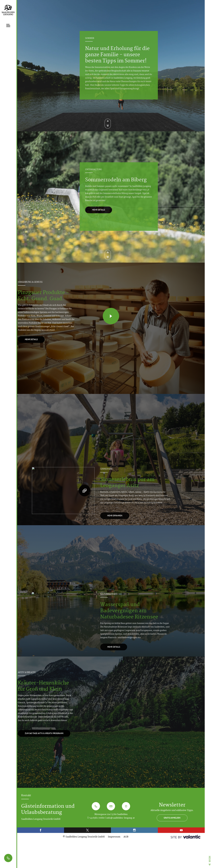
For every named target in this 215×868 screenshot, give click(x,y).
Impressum (114, 837)
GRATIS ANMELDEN (172, 818)
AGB (126, 837)
